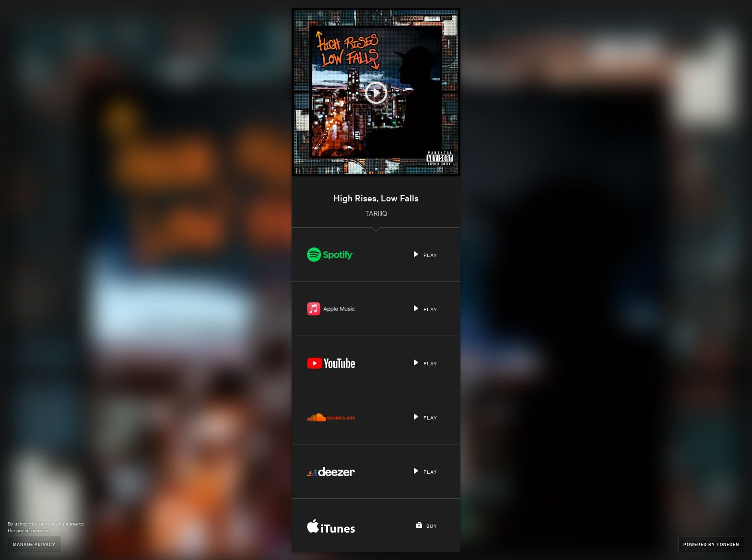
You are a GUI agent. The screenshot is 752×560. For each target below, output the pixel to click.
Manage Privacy (34, 544)
